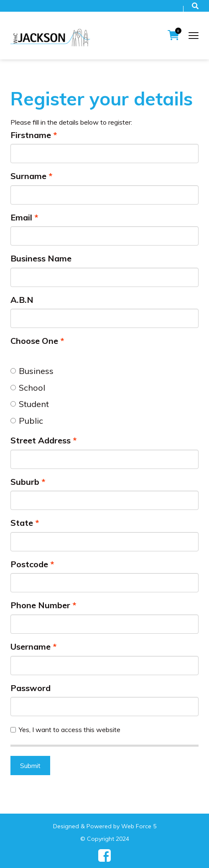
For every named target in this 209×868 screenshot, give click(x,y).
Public (27, 421)
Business (32, 371)
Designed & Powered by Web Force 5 (105, 826)
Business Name (41, 258)
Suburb (25, 482)
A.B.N (22, 300)
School (28, 388)
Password (31, 688)
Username (31, 647)
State (22, 523)
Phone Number (40, 605)
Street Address (41, 440)
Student (30, 404)
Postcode (29, 564)
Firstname (31, 135)
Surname (28, 176)
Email (21, 217)
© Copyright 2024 (105, 839)
